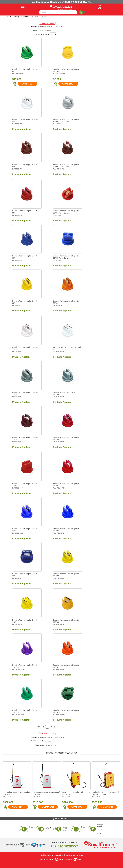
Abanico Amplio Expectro (38, 17)
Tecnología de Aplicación (21, 17)
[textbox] (58, 12)
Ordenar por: (36, 30)
